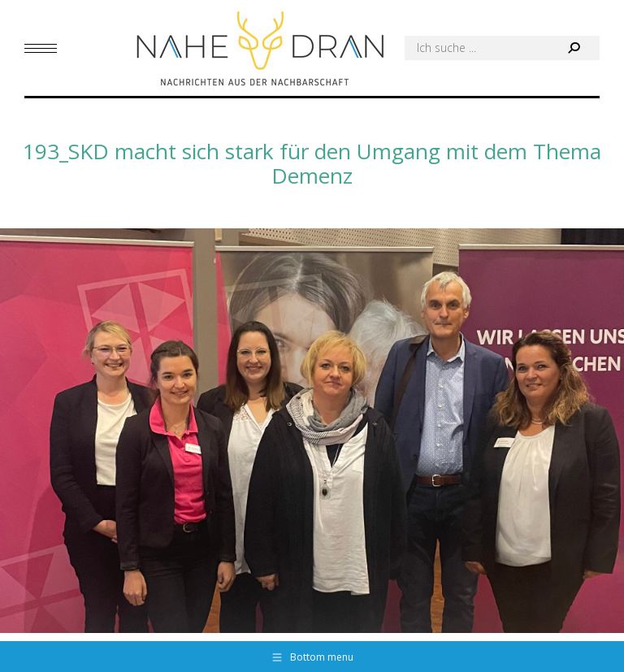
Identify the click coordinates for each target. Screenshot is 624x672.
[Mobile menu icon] (41, 48)
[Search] (502, 48)
